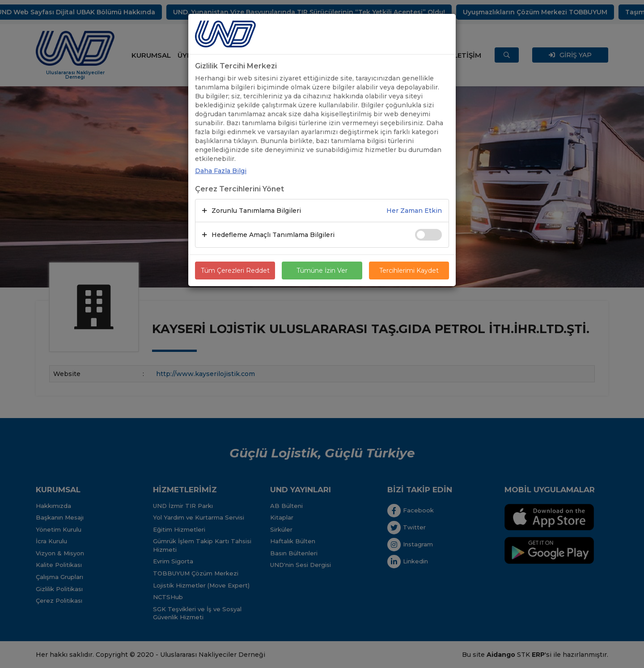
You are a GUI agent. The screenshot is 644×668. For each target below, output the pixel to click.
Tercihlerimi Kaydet (409, 271)
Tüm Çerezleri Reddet (235, 271)
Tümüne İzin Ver (322, 271)
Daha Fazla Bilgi (221, 171)
